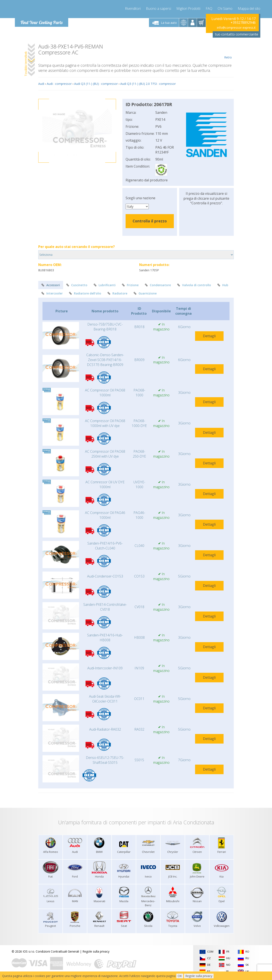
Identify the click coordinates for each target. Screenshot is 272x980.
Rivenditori (133, 9)
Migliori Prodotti (188, 9)
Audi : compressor (59, 84)
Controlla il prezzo (150, 221)
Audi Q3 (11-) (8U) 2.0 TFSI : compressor (148, 84)
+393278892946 (243, 23)
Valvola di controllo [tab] (194, 285)
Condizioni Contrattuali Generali (57, 951)
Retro (228, 51)
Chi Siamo (225, 9)
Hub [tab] (223, 285)
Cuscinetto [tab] (77, 285)
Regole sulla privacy (96, 951)
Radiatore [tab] (117, 293)
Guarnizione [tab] (145, 293)
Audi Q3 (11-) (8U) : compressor (96, 84)
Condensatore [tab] (158, 285)
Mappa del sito (249, 9)
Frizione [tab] (130, 285)
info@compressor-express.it (236, 28)
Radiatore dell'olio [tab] (85, 293)
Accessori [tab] (51, 285)
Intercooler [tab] (52, 293)
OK (180, 976)
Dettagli (209, 336)
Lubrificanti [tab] (105, 285)
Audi (41, 84)
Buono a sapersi (159, 9)
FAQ (209, 9)
